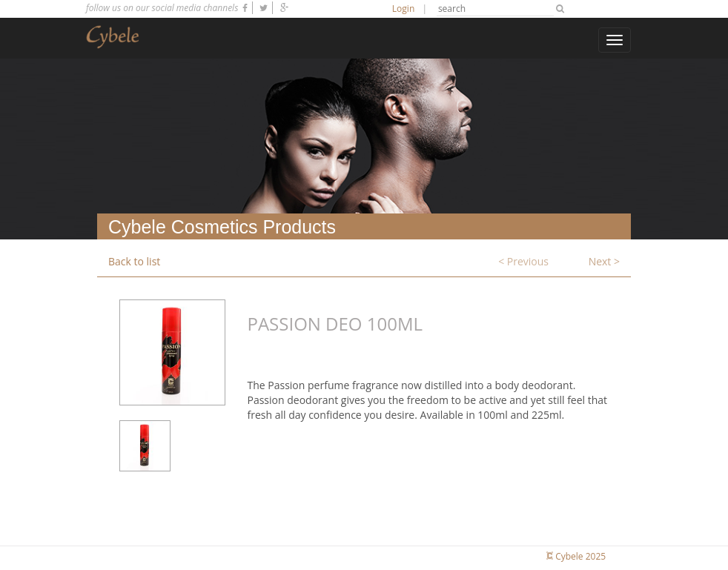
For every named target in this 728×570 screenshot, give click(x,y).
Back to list (134, 261)
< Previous (523, 261)
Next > (604, 261)
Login (403, 9)
